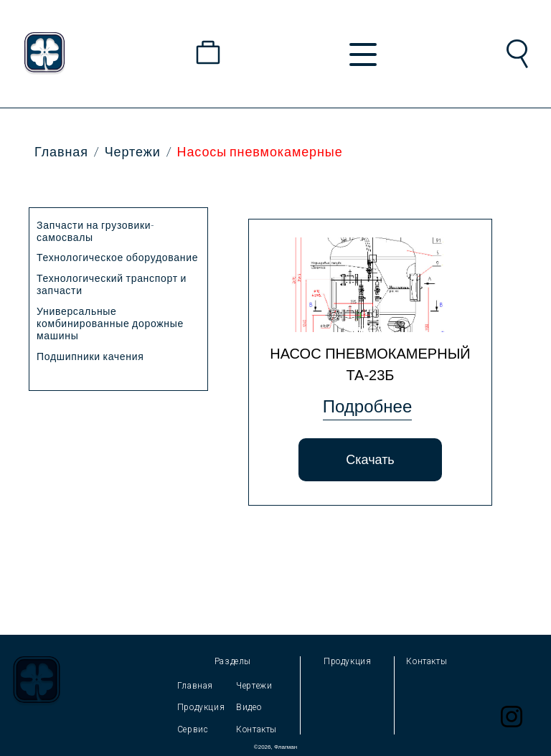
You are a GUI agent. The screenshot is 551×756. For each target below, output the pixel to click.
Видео (249, 707)
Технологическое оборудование (117, 257)
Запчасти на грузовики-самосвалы (96, 231)
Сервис (193, 729)
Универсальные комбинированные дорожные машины (110, 323)
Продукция (201, 707)
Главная (61, 151)
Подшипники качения (90, 356)
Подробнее (367, 406)
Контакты (256, 729)
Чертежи (133, 151)
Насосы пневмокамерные (260, 151)
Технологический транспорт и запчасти (112, 284)
